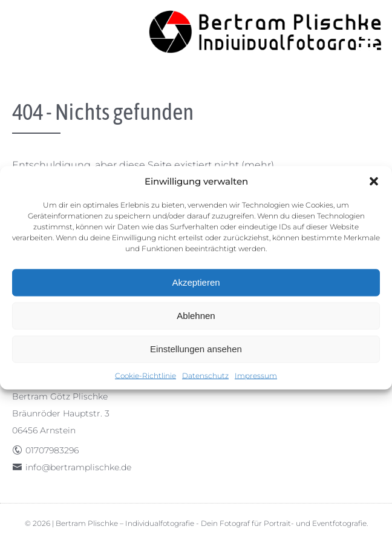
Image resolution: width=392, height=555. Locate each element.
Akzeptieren (196, 282)
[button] (374, 181)
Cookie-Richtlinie (145, 375)
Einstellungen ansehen (196, 349)
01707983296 (52, 450)
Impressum (256, 375)
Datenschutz (205, 375)
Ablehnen (196, 316)
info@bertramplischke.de (78, 467)
